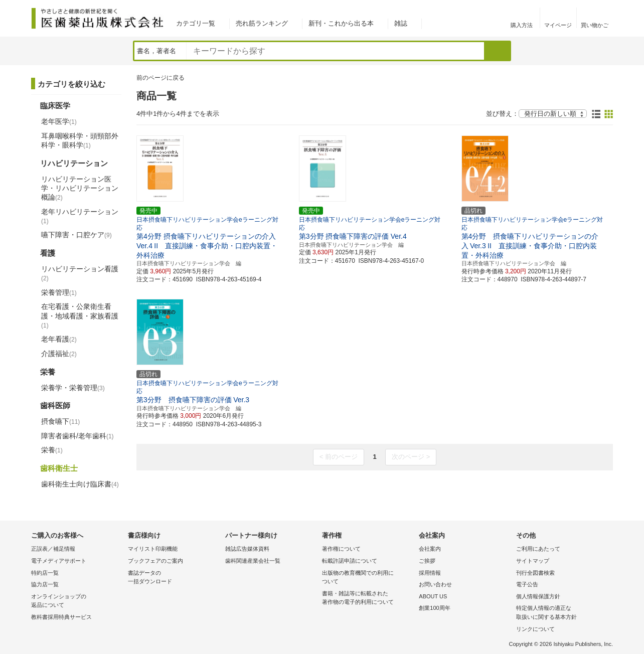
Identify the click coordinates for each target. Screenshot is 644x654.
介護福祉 (59, 354)
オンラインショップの (77, 602)
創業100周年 (434, 608)
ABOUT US (433, 596)
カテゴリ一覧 (196, 23)
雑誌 (401, 23)
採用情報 (430, 573)
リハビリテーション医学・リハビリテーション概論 (80, 188)
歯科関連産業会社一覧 (253, 561)
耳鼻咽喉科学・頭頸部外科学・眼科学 (80, 140)
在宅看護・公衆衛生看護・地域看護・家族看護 (80, 315)
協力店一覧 (45, 584)
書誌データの (174, 578)
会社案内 (430, 549)
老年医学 (59, 121)
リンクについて (535, 629)
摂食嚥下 (60, 421)
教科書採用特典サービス (61, 617)
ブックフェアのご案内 (155, 561)
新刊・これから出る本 (341, 23)
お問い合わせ (435, 584)
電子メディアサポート (59, 561)
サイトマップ (533, 561)
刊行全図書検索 (535, 573)
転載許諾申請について (350, 561)
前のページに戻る (160, 78)
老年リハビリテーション (80, 216)
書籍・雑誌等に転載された (368, 599)
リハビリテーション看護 (80, 273)
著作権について (341, 549)
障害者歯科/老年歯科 (77, 436)
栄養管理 (59, 292)
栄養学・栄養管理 (73, 388)
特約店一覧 (45, 573)
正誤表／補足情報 (53, 549)
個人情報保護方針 (538, 596)
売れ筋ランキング (262, 23)
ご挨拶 (427, 561)
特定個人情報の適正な (562, 613)
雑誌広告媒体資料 (247, 549)
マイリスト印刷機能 (153, 549)
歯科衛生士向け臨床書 (80, 484)
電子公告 (527, 584)
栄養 (52, 450)
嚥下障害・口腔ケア (76, 235)
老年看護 (59, 339)
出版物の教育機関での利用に (368, 578)
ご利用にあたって (538, 549)
